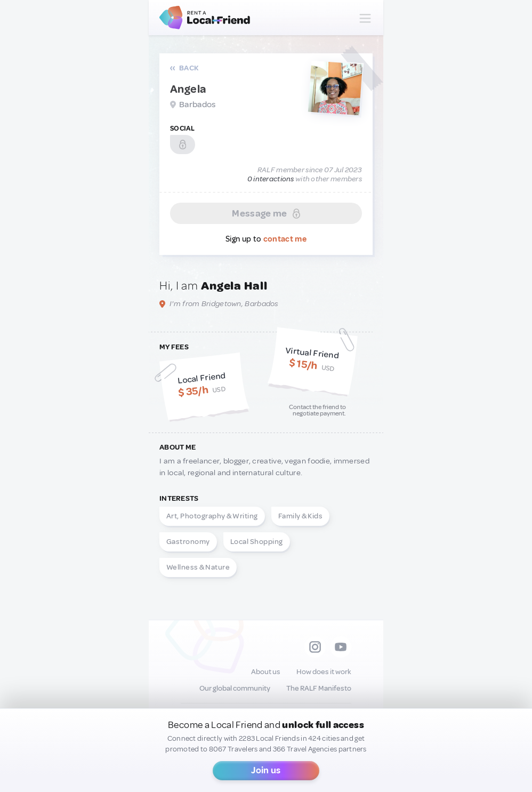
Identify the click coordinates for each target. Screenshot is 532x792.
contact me (285, 239)
